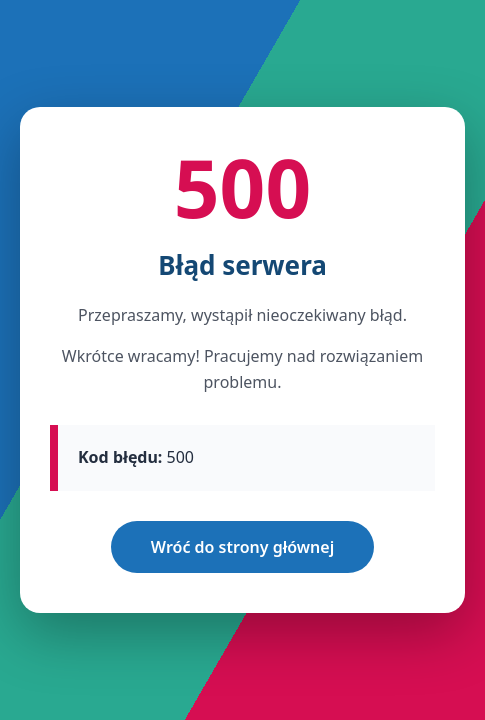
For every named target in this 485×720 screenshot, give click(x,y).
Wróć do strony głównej (242, 547)
